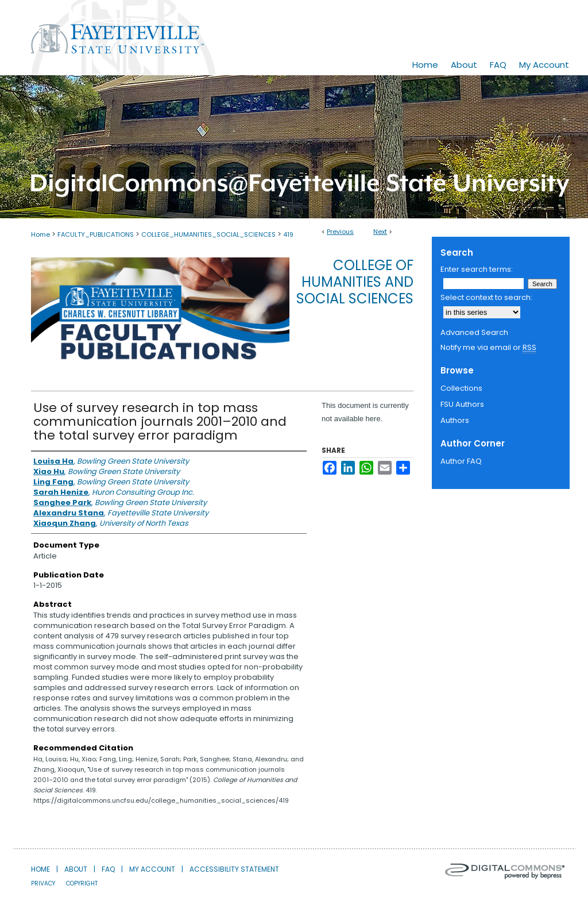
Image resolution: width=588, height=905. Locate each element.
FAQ (108, 869)
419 (288, 234)
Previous (340, 232)
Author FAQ (461, 461)
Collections (461, 388)
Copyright (82, 883)
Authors (455, 420)
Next (380, 232)
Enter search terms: (477, 269)
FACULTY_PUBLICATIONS (96, 234)
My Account (152, 869)
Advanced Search (474, 332)
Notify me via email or (488, 348)
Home (40, 234)
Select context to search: (486, 297)
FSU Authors (462, 404)
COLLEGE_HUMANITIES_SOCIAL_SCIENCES (208, 234)
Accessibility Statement (234, 869)
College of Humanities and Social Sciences (355, 282)
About (76, 869)
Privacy (43, 883)
